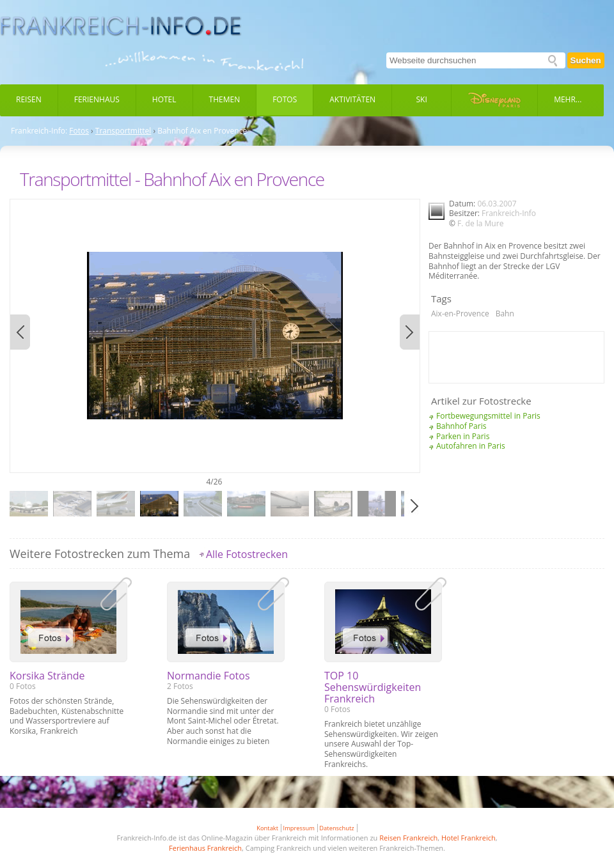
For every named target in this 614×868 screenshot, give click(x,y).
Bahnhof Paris (461, 426)
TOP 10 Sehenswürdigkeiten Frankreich (373, 687)
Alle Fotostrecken (247, 554)
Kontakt (267, 828)
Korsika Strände (47, 676)
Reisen (29, 99)
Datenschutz (336, 828)
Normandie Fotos (209, 676)
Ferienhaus (97, 99)
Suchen (586, 60)
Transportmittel (123, 131)
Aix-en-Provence (460, 314)
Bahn (505, 314)
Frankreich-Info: (39, 131)
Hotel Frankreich (468, 838)
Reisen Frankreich (408, 838)
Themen (225, 99)
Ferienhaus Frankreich (205, 848)
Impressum (299, 828)
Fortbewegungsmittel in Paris (488, 416)
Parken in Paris (463, 436)
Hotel (164, 99)
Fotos (285, 99)
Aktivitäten (352, 99)
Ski (422, 99)
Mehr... (568, 99)
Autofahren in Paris (471, 446)
